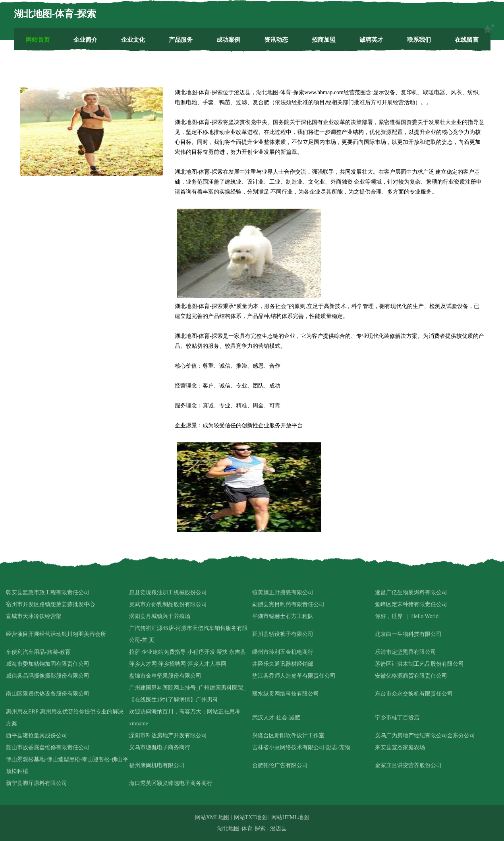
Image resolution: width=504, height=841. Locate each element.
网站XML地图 (212, 817)
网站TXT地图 (250, 817)
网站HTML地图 (290, 817)
